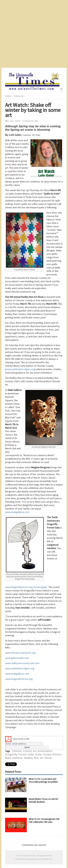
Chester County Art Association (32, 751)
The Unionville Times (27, 856)
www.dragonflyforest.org (19, 679)
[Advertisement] (34, 34)
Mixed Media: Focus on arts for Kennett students (43, 800)
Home (8, 96)
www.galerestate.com (17, 658)
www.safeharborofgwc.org (20, 369)
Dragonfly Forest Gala (19, 754)
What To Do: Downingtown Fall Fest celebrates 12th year (44, 821)
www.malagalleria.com (17, 512)
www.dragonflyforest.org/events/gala (26, 587)
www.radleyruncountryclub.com (22, 663)
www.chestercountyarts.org (20, 653)
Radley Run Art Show (38, 758)
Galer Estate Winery (48, 754)
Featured (19, 96)
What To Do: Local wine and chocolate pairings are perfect (43, 780)
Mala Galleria (14, 758)
